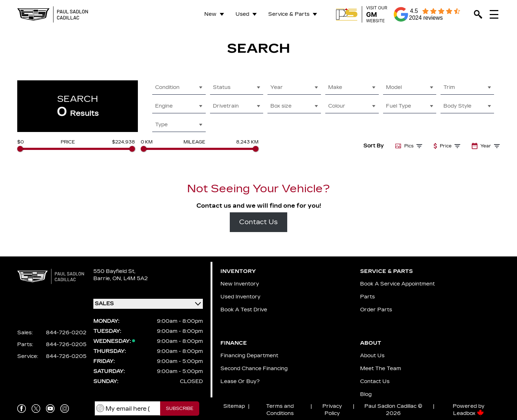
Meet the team (381, 369)
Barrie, (103, 279)
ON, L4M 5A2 (130, 279)
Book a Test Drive (244, 310)
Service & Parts (289, 14)
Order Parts (376, 310)
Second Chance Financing (254, 369)
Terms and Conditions (280, 410)
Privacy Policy (332, 410)
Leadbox (469, 413)
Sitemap (234, 406)
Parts (367, 297)
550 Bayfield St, (114, 271)
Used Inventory (240, 297)
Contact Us (258, 222)
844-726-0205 (66, 345)
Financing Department (249, 356)
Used (242, 14)
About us (372, 356)
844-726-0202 (66, 333)
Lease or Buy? (240, 381)
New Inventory (240, 284)
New (210, 14)
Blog (366, 394)
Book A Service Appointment (397, 284)
